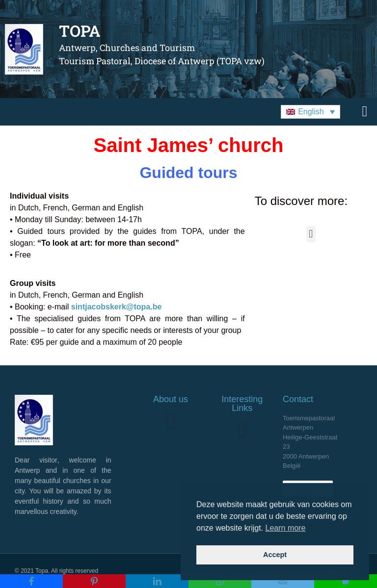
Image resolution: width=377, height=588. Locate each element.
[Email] (283, 581)
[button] (310, 112)
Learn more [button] (286, 528)
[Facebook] (31, 581)
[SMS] (346, 581)
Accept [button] (275, 555)
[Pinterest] (94, 581)
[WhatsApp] (220, 581)
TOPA (80, 31)
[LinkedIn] (157, 581)
